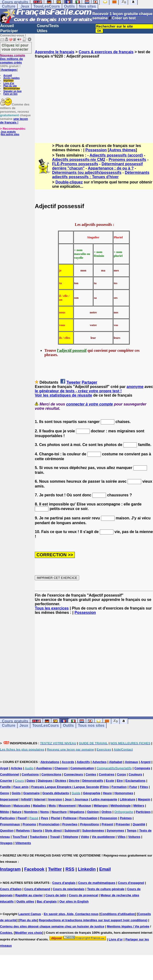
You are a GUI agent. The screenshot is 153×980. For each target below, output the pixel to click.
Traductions (39, 837)
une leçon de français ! (14, 121)
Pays (45, 818)
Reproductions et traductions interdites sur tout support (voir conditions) (93, 920)
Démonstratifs (93, 781)
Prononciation (49, 824)
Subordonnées (93, 830)
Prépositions (90, 824)
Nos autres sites (10, 134)
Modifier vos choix (29, 933)
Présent (107, 824)
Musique (85, 806)
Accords (68, 762)
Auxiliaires (44, 768)
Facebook (34, 869)
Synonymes (115, 830)
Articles (17, 768)
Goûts (16, 793)
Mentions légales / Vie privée (128, 926)
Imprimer (9, 81)
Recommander (12, 89)
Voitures (134, 837)
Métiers (139, 806)
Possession (96, 150)
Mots (52, 806)
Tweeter (74, 382)
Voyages (6, 843)
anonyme (135, 387)
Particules (7, 818)
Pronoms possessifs (127, 160)
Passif (22, 818)
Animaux (132, 762)
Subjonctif (72, 830)
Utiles (42, 31)
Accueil (7, 26)
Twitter (55, 869)
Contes (91, 774)
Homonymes (124, 793)
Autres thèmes (122, 150)
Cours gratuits (15, 721)
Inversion (55, 799)
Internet (40, 799)
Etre (120, 781)
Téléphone (70, 837)
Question (7, 830)
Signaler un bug (12, 91)
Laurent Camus (30, 914)
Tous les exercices (52, 608)
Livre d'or (9, 83)
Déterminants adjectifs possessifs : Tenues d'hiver (101, 175)
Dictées (61, 781)
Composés (142, 768)
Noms (45, 812)
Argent (146, 762)
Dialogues (45, 781)
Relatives (23, 830)
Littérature (127, 799)
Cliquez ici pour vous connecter (15, 47)
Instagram (10, 869)
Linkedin (87, 869)
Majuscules (22, 806)
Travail (55, 837)
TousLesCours (47, 6)
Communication (82, 768)
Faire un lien (10, 94)
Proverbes (70, 824)
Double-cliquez (69, 182)
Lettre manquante (104, 799)
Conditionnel (9, 774)
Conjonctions (51, 774)
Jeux (25, 6)
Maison (5, 806)
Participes (143, 812)
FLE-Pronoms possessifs (75, 164)
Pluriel (56, 818)
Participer (9, 31)
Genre (5, 793)
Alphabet (116, 762)
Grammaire (32, 793)
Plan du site (10, 86)
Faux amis (21, 787)
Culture (9, 6)
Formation (119, 787)
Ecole (110, 781)
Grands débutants (56, 793)
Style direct (53, 830)
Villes (122, 837)
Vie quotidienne (103, 837)
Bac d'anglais (47, 901)
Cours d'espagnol (131, 883)
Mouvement (67, 806)
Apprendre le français (55, 52)
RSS (70, 869)
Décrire (74, 781)
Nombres (31, 812)
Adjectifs (83, 762)
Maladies (39, 806)
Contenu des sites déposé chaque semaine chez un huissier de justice (52, 926)
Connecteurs (74, 774)
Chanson (61, 768)
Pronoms (29, 824)
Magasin (144, 799)
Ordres (107, 812)
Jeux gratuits (8, 132)
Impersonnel (9, 799)
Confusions (30, 774)
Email (105, 869)
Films (105, 787)
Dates (31, 781)
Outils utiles (25, 901)
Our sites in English (74, 901)
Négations (77, 812)
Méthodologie (121, 806)
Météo (5, 812)
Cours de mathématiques (97, 883)
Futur (133, 787)
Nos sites (87, 6)
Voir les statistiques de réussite (63, 395)
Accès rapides (12, 78)
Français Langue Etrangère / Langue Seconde (65, 787)
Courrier (6, 781)
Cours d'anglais (64, 883)
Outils (69, 6)
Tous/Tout (20, 837)
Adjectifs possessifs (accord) (116, 155)
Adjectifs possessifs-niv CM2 (79, 160)
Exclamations (135, 781)
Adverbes (99, 762)
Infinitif (26, 799)
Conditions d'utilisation (118, 914)
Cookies (6, 933)
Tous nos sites (91, 725)
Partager (90, 382)
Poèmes (126, 818)
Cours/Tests (48, 26)
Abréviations (50, 762)
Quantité (139, 824)
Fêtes (144, 787)
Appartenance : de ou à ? (111, 168)
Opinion (93, 812)
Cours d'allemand (37, 889)
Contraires (107, 774)
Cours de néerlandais (69, 889)
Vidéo (85, 837)
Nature (16, 812)
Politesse (70, 818)
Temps (132, 830)
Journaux (81, 799)
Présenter (123, 824)
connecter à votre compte (90, 404)
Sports (37, 830)
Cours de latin (56, 895)
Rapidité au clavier (29, 895)
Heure (107, 793)
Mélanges (101, 806)
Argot (4, 768)
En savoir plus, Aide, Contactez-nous (71, 914)
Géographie (92, 793)
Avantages (9, 70)
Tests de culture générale (106, 889)
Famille (5, 787)
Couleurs (135, 774)
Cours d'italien (11, 889)
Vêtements (23, 843)
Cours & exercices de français (106, 52)
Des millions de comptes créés (13, 59)
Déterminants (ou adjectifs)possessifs (87, 173)
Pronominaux (10, 824)
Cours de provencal (83, 895)
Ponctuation (88, 818)
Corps (122, 774)
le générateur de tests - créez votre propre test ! (78, 391)
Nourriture (59, 812)
